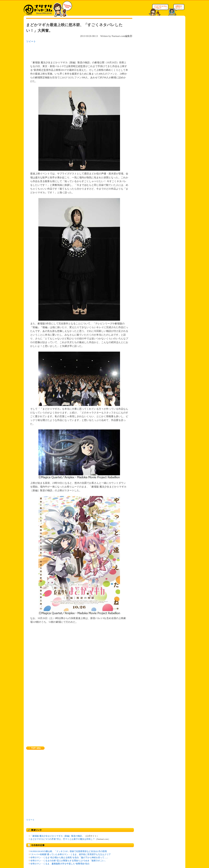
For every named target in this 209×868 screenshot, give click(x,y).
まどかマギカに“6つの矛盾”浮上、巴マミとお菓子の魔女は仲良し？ (63, 839)
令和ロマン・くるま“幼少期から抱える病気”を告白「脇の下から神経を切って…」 (69, 858)
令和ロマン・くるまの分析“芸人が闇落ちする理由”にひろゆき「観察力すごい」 (68, 861)
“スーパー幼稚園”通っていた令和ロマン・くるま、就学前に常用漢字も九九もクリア (71, 854)
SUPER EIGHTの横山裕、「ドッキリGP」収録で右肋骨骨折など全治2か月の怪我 (69, 851)
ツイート (31, 41)
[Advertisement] (68, 51)
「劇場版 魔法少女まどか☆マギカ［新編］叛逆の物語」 (57, 836)
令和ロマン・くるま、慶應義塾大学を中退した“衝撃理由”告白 (60, 864)
